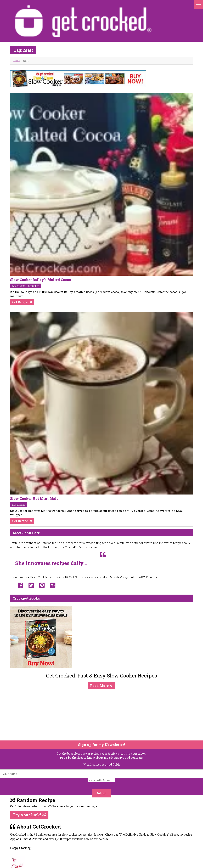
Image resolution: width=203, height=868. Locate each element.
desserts (34, 286)
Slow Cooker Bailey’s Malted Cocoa (41, 280)
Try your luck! (29, 815)
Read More (101, 686)
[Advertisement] (99, 715)
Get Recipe (20, 302)
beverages (19, 286)
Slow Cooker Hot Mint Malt (34, 498)
